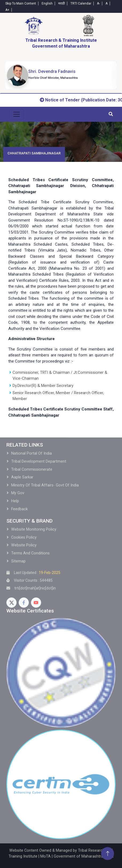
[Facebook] (24, 603)
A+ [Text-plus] (7, 10)
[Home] (34, 26)
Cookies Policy (24, 537)
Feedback (19, 509)
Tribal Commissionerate (32, 469)
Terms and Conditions (30, 553)
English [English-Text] (47, 3)
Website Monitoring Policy (34, 529)
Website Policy (24, 545)
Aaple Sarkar (22, 477)
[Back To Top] (108, 854)
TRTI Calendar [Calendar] (81, 3)
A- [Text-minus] (98, 3)
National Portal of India (32, 453)
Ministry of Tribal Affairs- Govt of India (45, 485)
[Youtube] (36, 603)
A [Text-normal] (107, 3)
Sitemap (18, 561)
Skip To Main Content (21, 3)
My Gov (18, 493)
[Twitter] (11, 603)
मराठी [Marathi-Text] (62, 3)
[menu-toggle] (17, 114)
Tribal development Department (39, 461)
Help (15, 501)
